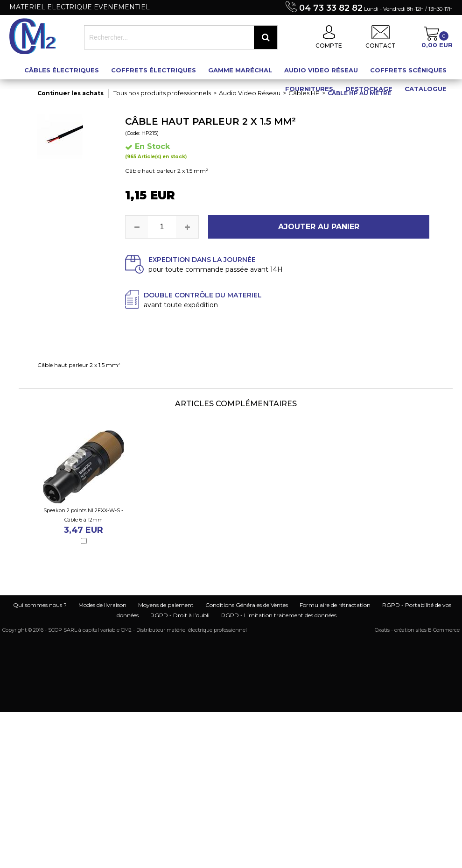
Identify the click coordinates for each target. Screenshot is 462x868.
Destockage (369, 89)
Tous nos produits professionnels (162, 93)
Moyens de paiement (166, 605)
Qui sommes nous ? (40, 605)
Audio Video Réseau (321, 70)
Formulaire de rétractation (335, 605)
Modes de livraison (102, 605)
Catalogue (426, 89)
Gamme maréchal (240, 70)
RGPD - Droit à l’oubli (180, 615)
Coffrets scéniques (408, 70)
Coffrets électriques (154, 70)
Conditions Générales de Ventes (247, 605)
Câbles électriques (62, 70)
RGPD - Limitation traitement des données (279, 615)
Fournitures (309, 89)
